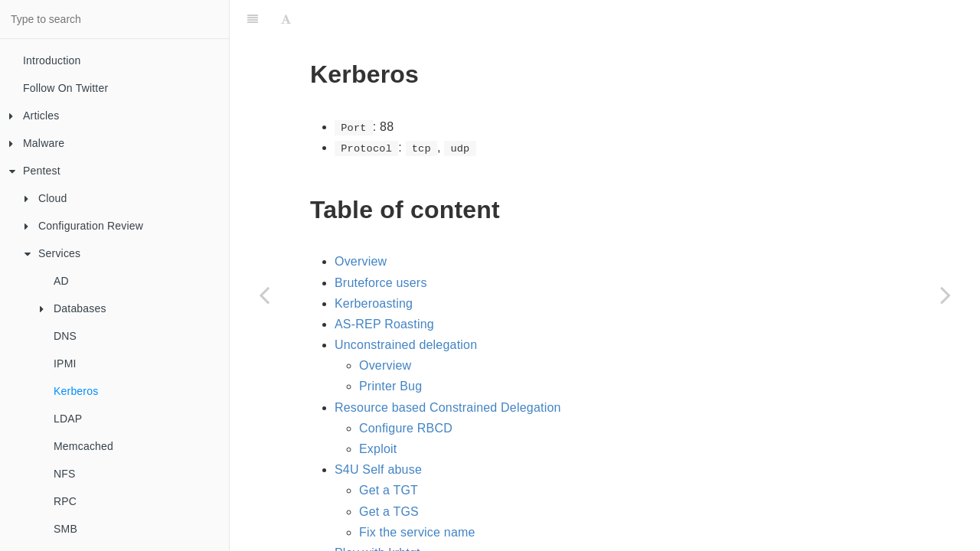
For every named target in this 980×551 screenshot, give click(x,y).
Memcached (83, 446)
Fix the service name (417, 494)
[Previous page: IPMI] (264, 295)
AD (61, 281)
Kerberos (76, 391)
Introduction (52, 60)
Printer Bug (390, 348)
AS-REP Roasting (384, 286)
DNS (65, 336)
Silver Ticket (393, 535)
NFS (65, 474)
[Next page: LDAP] (946, 295)
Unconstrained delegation (406, 306)
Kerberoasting (374, 265)
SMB (65, 529)
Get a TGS (389, 473)
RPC (65, 501)
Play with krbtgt (377, 515)
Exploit (378, 411)
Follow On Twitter (65, 88)
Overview (361, 223)
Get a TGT (389, 452)
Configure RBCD (406, 390)
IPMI (65, 364)
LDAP (68, 419)
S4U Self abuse (378, 431)
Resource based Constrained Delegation (448, 369)
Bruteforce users (381, 245)
